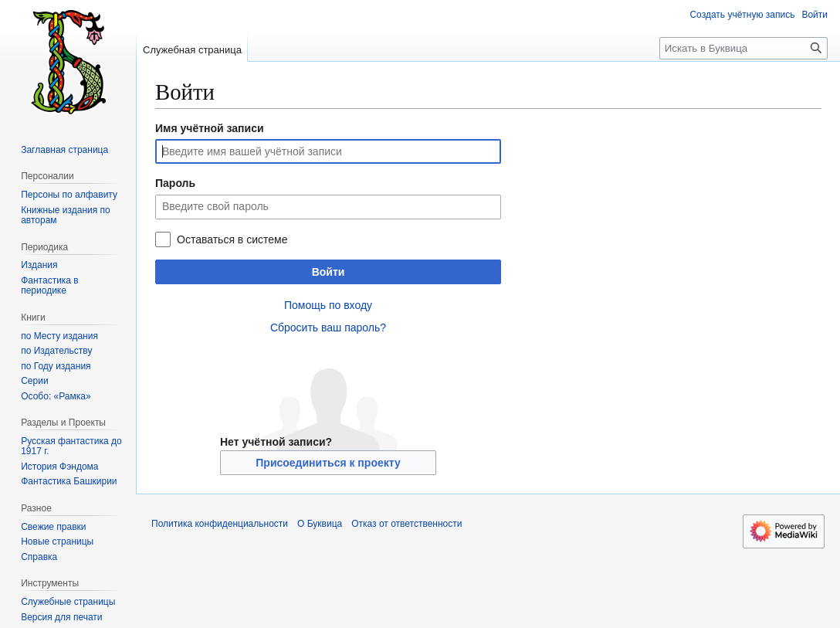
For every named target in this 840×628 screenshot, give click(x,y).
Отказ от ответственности (406, 524)
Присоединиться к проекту (328, 463)
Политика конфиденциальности (220, 524)
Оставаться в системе (232, 239)
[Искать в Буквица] (743, 48)
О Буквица (320, 524)
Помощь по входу (328, 305)
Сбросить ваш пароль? (328, 328)
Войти (329, 272)
